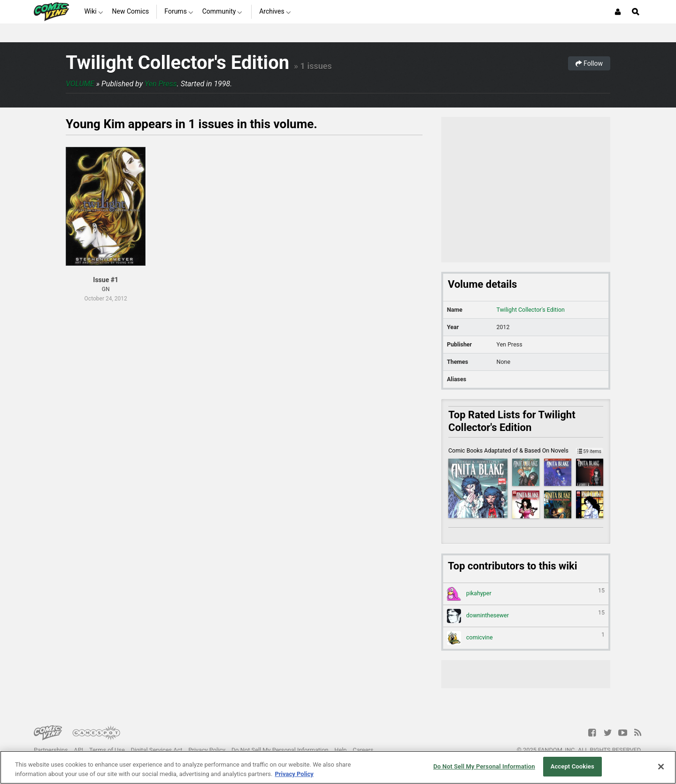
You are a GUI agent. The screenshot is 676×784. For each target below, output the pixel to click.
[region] (338, 767)
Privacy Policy (207, 750)
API (78, 750)
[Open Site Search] (636, 12)
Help (340, 750)
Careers (363, 750)
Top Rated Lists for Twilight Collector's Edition (512, 421)
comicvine (526, 638)
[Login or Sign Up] (618, 12)
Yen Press (161, 84)
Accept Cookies (572, 766)
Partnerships (51, 750)
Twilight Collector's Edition (177, 63)
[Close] (661, 767)
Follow (589, 63)
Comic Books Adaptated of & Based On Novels (526, 450)
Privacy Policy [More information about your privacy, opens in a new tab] (294, 774)
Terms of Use (107, 750)
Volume (80, 84)
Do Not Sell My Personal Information (280, 750)
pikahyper (526, 594)
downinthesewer (526, 616)
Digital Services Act (157, 750)
